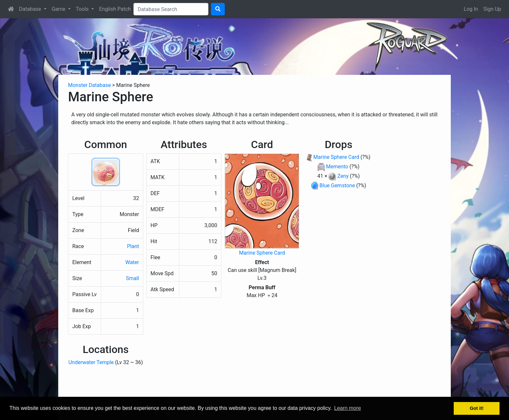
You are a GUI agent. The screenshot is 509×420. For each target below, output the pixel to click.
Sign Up (492, 9)
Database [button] (31, 9)
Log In (471, 9)
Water (132, 262)
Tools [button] (83, 9)
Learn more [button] (348, 408)
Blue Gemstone (337, 185)
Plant (133, 246)
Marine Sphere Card (262, 253)
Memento (337, 167)
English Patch (115, 9)
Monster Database (89, 85)
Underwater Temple (91, 362)
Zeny (343, 176)
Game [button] (59, 9)
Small (132, 278)
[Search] (171, 9)
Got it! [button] (477, 408)
